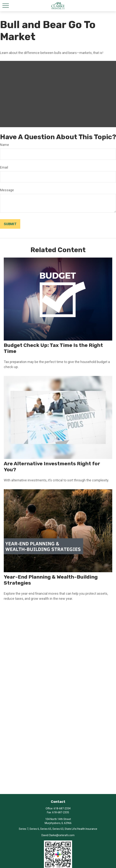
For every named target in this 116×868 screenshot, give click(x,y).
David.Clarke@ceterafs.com (58, 835)
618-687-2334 (62, 808)
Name (5, 145)
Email (4, 167)
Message (7, 190)
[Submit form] (10, 224)
